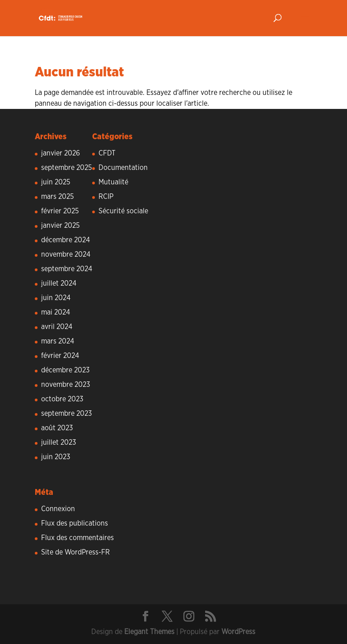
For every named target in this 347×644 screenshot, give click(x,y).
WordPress (238, 632)
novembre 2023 (66, 385)
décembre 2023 (65, 370)
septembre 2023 (66, 414)
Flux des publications (75, 523)
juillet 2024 (59, 283)
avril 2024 (57, 327)
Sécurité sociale (123, 211)
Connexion (58, 509)
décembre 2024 (66, 240)
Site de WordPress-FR (75, 552)
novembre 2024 (66, 254)
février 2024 (60, 356)
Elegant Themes (149, 632)
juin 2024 (56, 298)
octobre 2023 (62, 399)
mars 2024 (58, 341)
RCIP (106, 197)
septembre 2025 (66, 168)
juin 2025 (56, 182)
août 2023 (57, 428)
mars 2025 (57, 197)
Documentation (123, 168)
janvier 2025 (60, 226)
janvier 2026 (61, 153)
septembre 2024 (67, 269)
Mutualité (113, 182)
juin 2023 (56, 457)
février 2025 (60, 211)
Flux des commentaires (77, 538)
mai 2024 (56, 312)
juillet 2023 (59, 442)
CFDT (107, 153)
